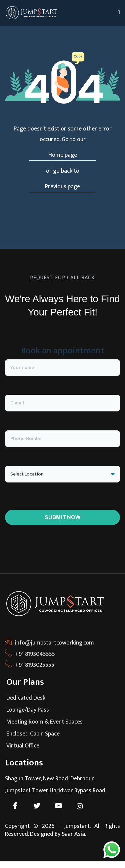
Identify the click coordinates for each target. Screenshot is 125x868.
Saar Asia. (74, 834)
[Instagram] (83, 806)
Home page (63, 155)
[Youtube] (62, 806)
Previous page (62, 187)
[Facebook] (18, 806)
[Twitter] (40, 806)
